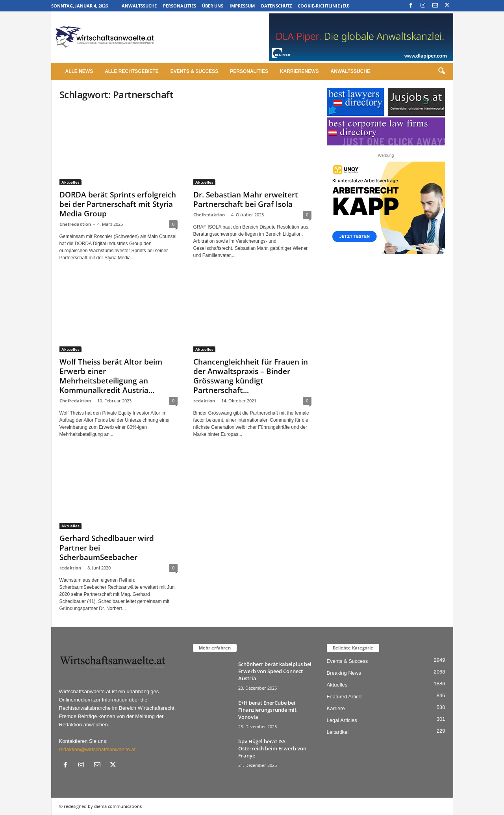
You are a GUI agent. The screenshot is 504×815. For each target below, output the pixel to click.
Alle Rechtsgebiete (132, 71)
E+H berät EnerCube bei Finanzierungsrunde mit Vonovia (267, 710)
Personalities (180, 6)
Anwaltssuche (139, 6)
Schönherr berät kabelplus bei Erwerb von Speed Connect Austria (275, 671)
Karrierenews (299, 71)
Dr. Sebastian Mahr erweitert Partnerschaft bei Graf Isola (246, 199)
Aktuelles (70, 182)
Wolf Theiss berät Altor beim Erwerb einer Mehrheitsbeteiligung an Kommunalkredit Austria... (111, 376)
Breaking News (344, 673)
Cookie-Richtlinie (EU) (324, 6)
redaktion (204, 401)
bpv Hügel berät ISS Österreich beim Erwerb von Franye (272, 748)
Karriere (336, 708)
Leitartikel (338, 732)
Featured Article (345, 697)
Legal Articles (342, 720)
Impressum (242, 6)
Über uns (213, 6)
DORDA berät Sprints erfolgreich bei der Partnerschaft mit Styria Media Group (118, 204)
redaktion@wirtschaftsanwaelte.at (97, 749)
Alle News (79, 71)
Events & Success (194, 71)
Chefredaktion (75, 224)
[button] (441, 71)
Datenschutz (276, 6)
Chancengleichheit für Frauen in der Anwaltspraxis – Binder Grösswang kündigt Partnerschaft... (251, 376)
